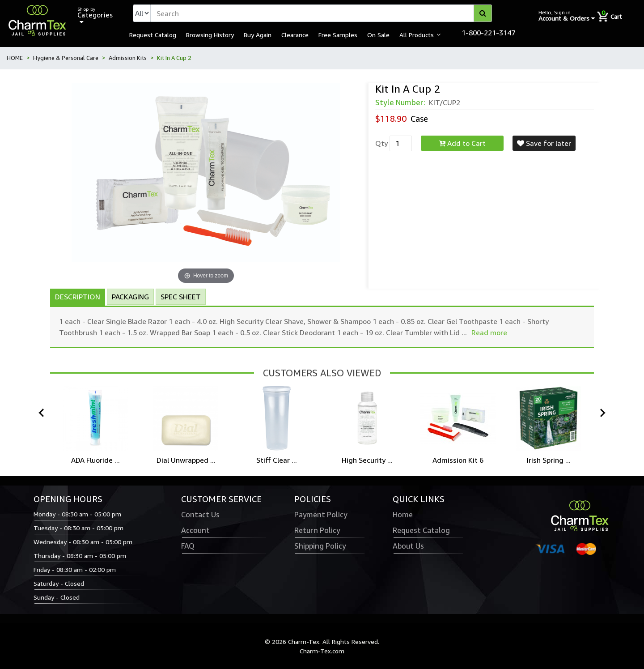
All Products (417, 34)
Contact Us (200, 515)
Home (403, 515)
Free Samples (338, 34)
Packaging (130, 297)
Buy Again (258, 34)
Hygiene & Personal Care (66, 58)
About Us (408, 546)
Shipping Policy (320, 546)
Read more (489, 332)
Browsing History (210, 34)
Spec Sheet (181, 297)
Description (78, 297)
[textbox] (321, 13)
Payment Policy (321, 515)
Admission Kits (128, 58)
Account (195, 530)
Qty (381, 143)
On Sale (378, 34)
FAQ (188, 546)
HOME (15, 58)
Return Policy (317, 530)
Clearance (295, 34)
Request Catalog (153, 34)
